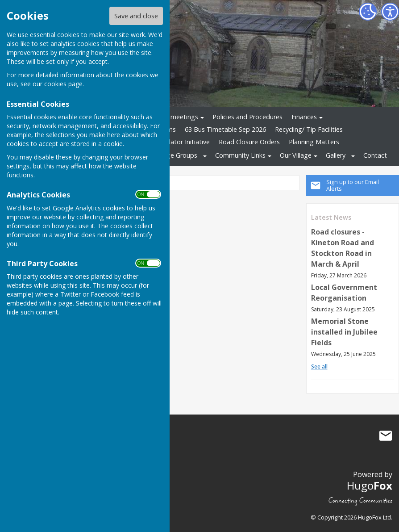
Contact (375, 155)
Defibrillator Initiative (179, 142)
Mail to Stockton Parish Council (386, 436)
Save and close (136, 16)
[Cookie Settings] (368, 12)
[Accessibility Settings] (390, 12)
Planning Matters (314, 142)
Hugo (370, 485)
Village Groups (176, 155)
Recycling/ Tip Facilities (309, 129)
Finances (304, 117)
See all (319, 367)
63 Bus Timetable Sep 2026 (225, 129)
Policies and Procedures (247, 117)
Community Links (240, 155)
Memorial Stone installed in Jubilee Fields (344, 332)
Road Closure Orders (249, 142)
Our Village (296, 155)
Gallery (336, 155)
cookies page (63, 84)
